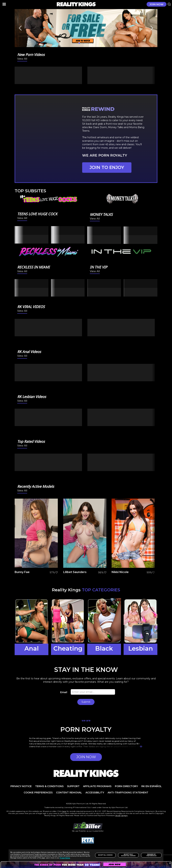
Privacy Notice (65, 858)
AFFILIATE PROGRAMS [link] (97, 786)
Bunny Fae (22, 572)
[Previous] (21, 28)
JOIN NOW (157, 4)
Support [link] (73, 786)
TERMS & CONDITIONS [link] (49, 786)
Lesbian (141, 648)
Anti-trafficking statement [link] (128, 793)
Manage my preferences (151, 855)
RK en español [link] (152, 786)
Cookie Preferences (38, 793)
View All (22, 59)
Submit (86, 702)
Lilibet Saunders (75, 572)
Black (104, 648)
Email (64, 692)
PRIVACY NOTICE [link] (21, 786)
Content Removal (69, 793)
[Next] (151, 28)
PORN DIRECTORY (126, 786)
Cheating (68, 648)
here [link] (64, 811)
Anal (32, 648)
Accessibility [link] (95, 793)
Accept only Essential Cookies (128, 855)
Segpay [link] (124, 815)
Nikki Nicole (120, 572)
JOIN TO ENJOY (107, 167)
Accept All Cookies (105, 855)
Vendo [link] (118, 815)
